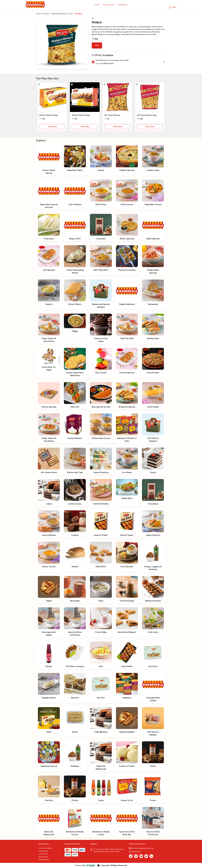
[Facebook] (131, 856)
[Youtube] (141, 856)
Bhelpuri (79, 14)
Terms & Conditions (45, 848)
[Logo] (35, 5)
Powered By (85, 865)
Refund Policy (43, 857)
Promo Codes (43, 854)
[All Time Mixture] (117, 97)
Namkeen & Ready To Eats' (62, 14)
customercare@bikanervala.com (141, 848)
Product (46, 14)
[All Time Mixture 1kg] (150, 97)
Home (38, 14)
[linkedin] (151, 856)
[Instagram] (136, 856)
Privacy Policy (43, 851)
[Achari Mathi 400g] (52, 97)
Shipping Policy (44, 860)
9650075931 (135, 852)
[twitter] (146, 856)
